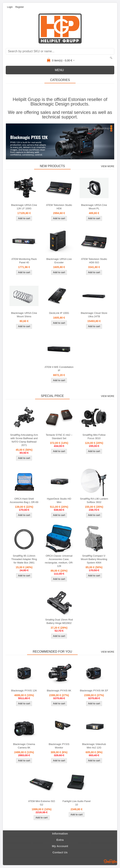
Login (10, 7)
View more (108, 166)
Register (20, 7)
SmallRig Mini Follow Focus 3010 (94, 437)
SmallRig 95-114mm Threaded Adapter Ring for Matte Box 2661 (24, 559)
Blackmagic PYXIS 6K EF (94, 691)
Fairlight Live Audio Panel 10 (77, 803)
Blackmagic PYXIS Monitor (59, 746)
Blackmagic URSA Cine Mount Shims (24, 315)
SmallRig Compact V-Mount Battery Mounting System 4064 (94, 559)
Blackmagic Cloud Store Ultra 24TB (94, 315)
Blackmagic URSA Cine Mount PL (94, 207)
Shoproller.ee (110, 861)
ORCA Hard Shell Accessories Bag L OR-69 (24, 500)
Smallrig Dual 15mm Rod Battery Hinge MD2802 (59, 621)
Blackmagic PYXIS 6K (59, 691)
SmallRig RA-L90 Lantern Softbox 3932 (94, 500)
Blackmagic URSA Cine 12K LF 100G (24, 207)
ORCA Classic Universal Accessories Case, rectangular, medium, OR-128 (59, 561)
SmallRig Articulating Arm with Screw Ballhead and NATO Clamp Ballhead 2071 (24, 440)
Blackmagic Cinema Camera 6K (24, 746)
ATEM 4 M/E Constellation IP (59, 369)
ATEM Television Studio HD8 (59, 207)
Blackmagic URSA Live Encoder (59, 261)
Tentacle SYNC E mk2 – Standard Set (59, 437)
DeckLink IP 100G (59, 313)
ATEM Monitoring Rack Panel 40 (24, 261)
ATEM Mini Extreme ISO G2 (42, 803)
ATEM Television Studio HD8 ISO (94, 261)
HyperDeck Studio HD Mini (59, 500)
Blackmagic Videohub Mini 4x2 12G (94, 746)
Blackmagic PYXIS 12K (24, 691)
